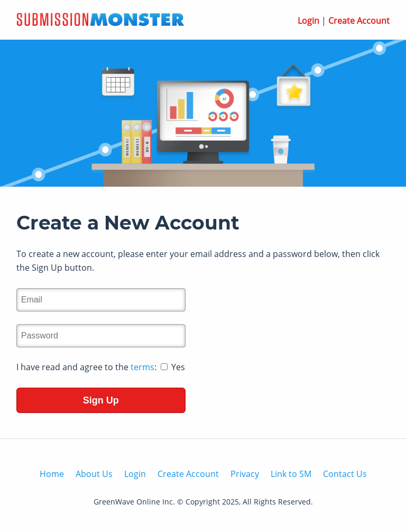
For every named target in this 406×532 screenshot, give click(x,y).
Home (52, 474)
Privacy (245, 474)
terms (142, 367)
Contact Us (345, 474)
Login (308, 21)
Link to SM (291, 474)
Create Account (359, 21)
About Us (94, 474)
